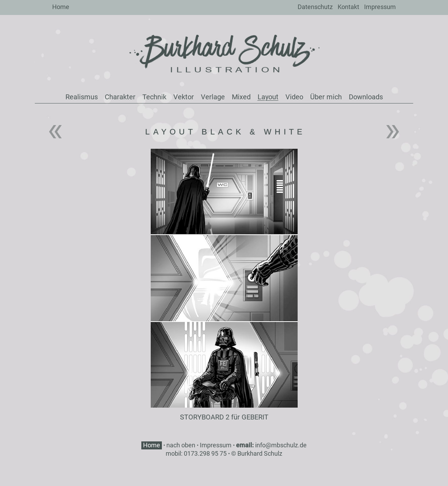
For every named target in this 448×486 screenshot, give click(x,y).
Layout (268, 97)
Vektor (184, 97)
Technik (154, 97)
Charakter (120, 97)
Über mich (326, 97)
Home (61, 7)
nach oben (181, 445)
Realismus (82, 97)
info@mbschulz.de (281, 445)
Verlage (213, 97)
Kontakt (348, 7)
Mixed (241, 97)
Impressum (380, 7)
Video (294, 97)
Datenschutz (315, 7)
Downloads (366, 97)
